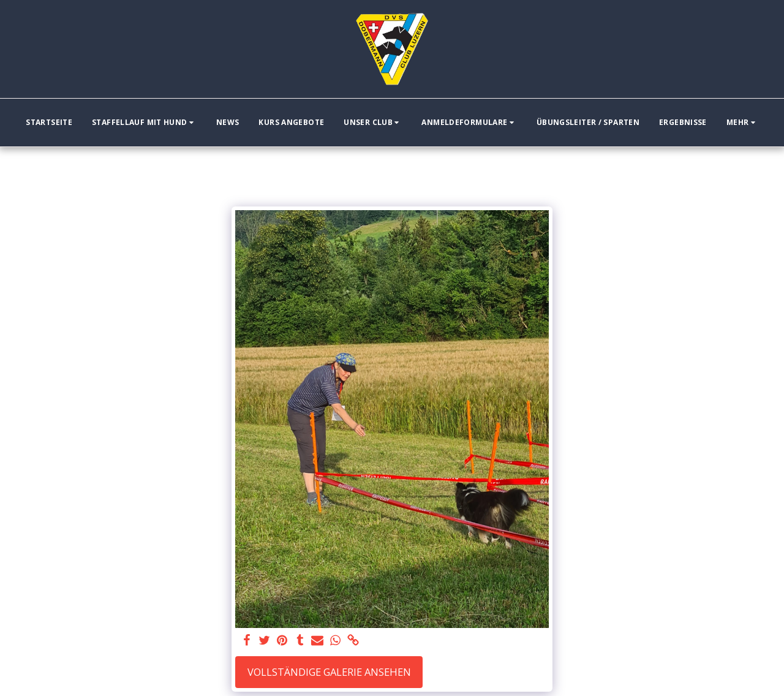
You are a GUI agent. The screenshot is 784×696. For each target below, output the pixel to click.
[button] (144, 123)
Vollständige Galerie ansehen (329, 672)
